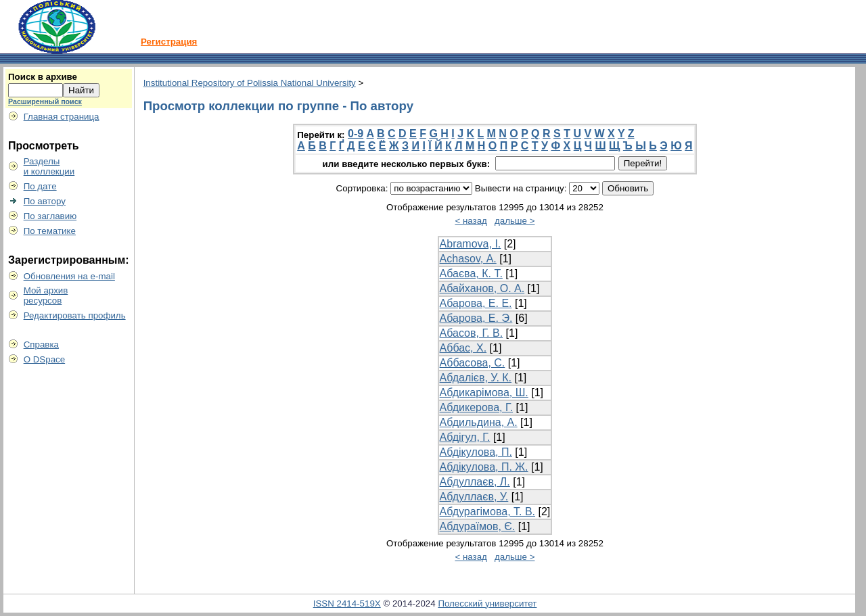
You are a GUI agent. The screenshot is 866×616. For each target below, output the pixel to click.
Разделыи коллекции (49, 166)
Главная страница (62, 117)
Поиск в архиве (43, 77)
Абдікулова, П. (476, 452)
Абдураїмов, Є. (478, 526)
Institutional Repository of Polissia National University (250, 83)
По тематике (50, 231)
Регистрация (169, 42)
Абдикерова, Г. (477, 407)
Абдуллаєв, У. (474, 497)
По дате (40, 186)
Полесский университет (487, 603)
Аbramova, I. (471, 244)
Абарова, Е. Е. (476, 303)
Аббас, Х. (463, 348)
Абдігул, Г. (465, 437)
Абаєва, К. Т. (471, 274)
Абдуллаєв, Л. (475, 482)
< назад (471, 221)
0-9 (356, 134)
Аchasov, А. (468, 259)
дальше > (515, 221)
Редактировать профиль (75, 315)
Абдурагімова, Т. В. (487, 512)
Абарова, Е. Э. (476, 318)
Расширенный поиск (45, 101)
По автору (45, 201)
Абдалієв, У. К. (476, 378)
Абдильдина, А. (479, 422)
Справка (41, 345)
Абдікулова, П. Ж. (484, 467)
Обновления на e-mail (69, 276)
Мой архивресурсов (46, 295)
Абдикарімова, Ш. (484, 393)
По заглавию (50, 216)
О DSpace (45, 359)
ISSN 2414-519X (347, 603)
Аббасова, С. (473, 363)
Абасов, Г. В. (472, 333)
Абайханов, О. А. (482, 288)
